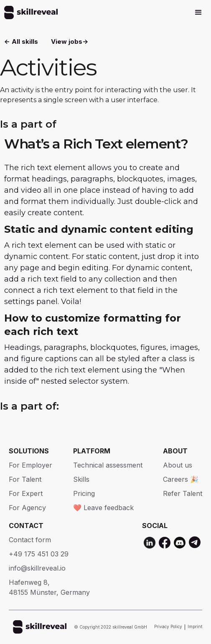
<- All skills (21, 42)
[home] (29, 13)
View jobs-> (70, 42)
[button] (198, 13)
